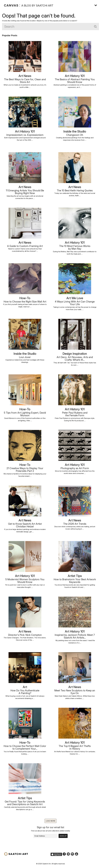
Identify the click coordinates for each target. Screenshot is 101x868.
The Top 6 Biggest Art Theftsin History (75, 747)
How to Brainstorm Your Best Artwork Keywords (75, 581)
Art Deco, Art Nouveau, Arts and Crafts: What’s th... (75, 358)
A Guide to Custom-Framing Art (25, 246)
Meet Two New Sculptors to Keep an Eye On (75, 692)
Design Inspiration (75, 354)
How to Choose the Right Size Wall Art (25, 302)
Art (25, 687)
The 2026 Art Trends (75, 524)
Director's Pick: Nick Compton (25, 635)
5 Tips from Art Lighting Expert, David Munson (25, 414)
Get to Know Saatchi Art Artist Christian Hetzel (25, 525)
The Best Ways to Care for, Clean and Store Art (25, 81)
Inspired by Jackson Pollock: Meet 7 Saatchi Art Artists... (75, 636)
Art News (25, 76)
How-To (25, 298)
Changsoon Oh (75, 135)
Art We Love (75, 298)
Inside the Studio (75, 131)
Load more (50, 821)
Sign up (63, 836)
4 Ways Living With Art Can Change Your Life (75, 303)
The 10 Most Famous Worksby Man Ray (75, 247)
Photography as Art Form (75, 468)
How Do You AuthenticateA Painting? (25, 692)
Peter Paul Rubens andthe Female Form (75, 414)
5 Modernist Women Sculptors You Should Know (25, 581)
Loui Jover (25, 357)
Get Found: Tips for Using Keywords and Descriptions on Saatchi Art (25, 803)
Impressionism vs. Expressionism (25, 135)
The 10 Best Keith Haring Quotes (75, 190)
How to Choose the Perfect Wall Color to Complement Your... (25, 747)
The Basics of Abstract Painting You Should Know (75, 81)
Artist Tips (75, 576)
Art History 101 (75, 76)
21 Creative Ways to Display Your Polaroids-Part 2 (25, 470)
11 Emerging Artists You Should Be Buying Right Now (25, 192)
